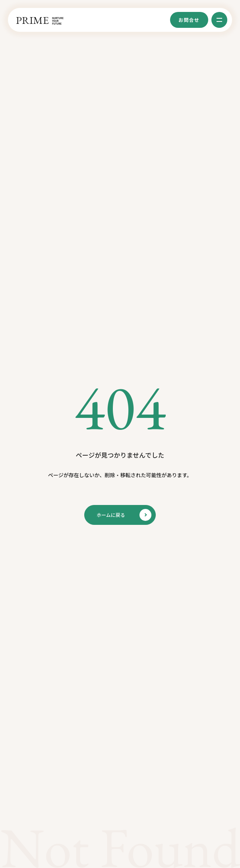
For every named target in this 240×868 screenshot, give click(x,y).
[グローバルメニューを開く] (219, 20)
